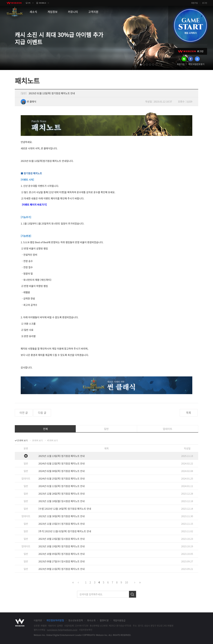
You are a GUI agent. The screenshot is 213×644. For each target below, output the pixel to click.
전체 (45, 429)
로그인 (205, 3)
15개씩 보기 (22, 440)
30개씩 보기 (37, 440)
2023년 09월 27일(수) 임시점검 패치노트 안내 (62, 561)
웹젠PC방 (104, 620)
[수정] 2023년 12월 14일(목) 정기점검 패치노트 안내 (65, 509)
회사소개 (91, 620)
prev (136, 65)
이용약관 (38, 620)
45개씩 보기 (53, 440)
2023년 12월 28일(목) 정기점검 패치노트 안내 (62, 494)
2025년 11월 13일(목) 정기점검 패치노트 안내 (62, 456)
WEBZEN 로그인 (191, 51)
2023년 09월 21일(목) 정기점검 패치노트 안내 (62, 569)
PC (30, 3)
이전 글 (24, 413)
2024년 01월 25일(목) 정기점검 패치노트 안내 (62, 478)
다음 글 (42, 413)
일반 (106, 429)
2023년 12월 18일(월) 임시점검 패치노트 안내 (62, 501)
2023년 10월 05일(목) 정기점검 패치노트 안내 (62, 554)
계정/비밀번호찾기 (196, 64)
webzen (14, 3)
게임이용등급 (119, 620)
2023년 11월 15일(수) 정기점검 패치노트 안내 (62, 524)
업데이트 (168, 429)
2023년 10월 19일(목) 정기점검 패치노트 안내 (62, 546)
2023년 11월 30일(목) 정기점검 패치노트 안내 (62, 516)
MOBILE (43, 3)
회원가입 (195, 3)
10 (126, 582)
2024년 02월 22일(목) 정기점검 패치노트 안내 (62, 463)
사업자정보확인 (86, 630)
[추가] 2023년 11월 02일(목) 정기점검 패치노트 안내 (65, 531)
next (161, 65)
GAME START (190, 25)
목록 (189, 413)
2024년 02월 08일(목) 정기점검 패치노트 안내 (62, 471)
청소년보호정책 (76, 620)
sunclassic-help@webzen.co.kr (62, 630)
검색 (133, 594)
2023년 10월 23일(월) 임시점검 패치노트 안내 (62, 539)
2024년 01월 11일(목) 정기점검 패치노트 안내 (62, 486)
